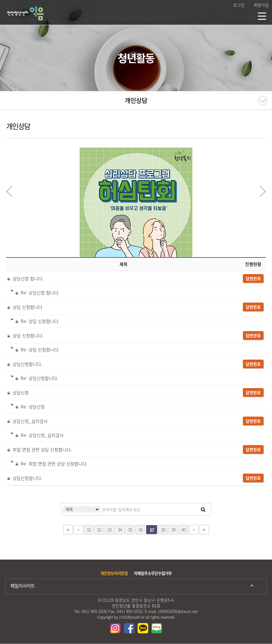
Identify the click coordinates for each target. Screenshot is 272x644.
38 (163, 530)
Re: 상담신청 (28, 407)
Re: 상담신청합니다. (35, 378)
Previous (9, 191)
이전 (78, 530)
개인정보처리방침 (114, 573)
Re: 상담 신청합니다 (35, 321)
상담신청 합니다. (25, 278)
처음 (68, 530)
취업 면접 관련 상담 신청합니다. (39, 449)
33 (109, 530)
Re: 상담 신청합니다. (35, 350)
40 (184, 530)
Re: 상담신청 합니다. (35, 293)
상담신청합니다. (24, 364)
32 (99, 530)
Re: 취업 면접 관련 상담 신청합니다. (49, 464)
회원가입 (261, 5)
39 (173, 530)
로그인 (239, 5)
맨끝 (204, 530)
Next (263, 191)
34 (120, 530)
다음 (194, 530)
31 (89, 530)
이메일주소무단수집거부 (153, 573)
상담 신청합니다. (25, 335)
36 (140, 530)
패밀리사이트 (23, 586)
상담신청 (18, 392)
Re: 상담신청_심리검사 (37, 435)
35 (130, 530)
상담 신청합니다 (24, 307)
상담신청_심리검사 (27, 421)
